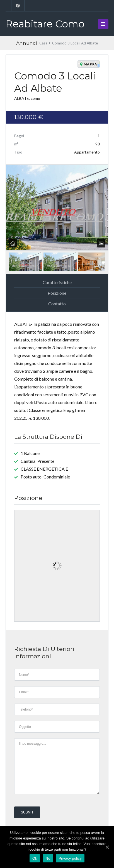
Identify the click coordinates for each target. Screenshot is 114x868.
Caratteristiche (57, 282)
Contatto (57, 304)
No (48, 858)
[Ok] (107, 847)
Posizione (57, 293)
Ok (35, 858)
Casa (43, 43)
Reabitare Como (45, 24)
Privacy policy (70, 858)
